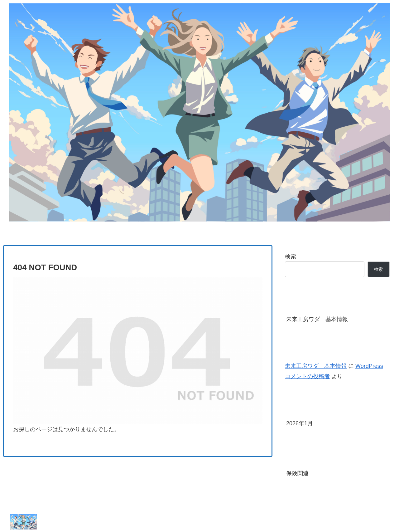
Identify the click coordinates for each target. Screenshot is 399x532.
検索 (291, 256)
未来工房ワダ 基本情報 (317, 319)
